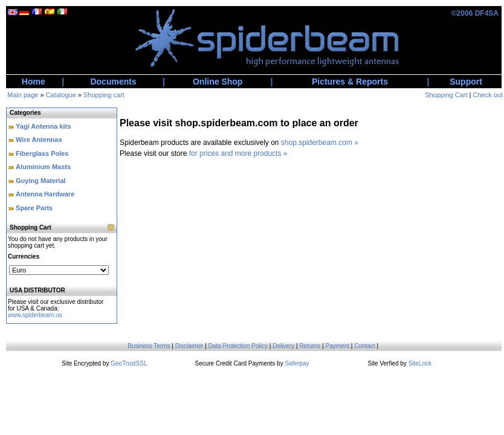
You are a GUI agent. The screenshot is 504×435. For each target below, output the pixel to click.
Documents (113, 82)
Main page (23, 95)
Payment (338, 346)
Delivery (283, 346)
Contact (364, 346)
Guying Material (41, 181)
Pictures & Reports (350, 82)
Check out (488, 95)
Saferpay (297, 363)
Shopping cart (104, 95)
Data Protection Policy (238, 346)
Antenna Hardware (45, 194)
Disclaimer (189, 346)
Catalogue (61, 95)
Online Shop (218, 82)
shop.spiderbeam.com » (320, 143)
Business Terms (149, 346)
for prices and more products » (238, 153)
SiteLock (420, 363)
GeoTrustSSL (129, 363)
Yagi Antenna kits (43, 126)
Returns (310, 346)
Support (466, 82)
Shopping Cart (446, 95)
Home (34, 82)
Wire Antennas (39, 140)
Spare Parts (34, 208)
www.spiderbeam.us (35, 315)
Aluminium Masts (43, 167)
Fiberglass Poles (42, 153)
